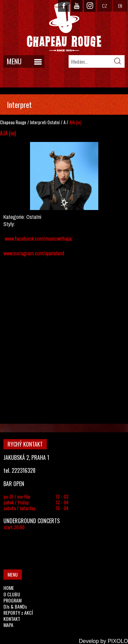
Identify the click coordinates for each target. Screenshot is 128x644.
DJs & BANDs (15, 606)
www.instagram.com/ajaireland (34, 253)
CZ (105, 6)
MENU (14, 61)
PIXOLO (118, 641)
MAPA (8, 625)
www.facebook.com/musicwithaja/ (39, 239)
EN (120, 6)
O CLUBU (12, 594)
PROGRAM (12, 600)
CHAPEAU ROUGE (64, 27)
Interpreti (38, 122)
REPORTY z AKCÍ (18, 613)
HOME (9, 588)
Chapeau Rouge (13, 122)
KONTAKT (12, 619)
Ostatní (54, 122)
